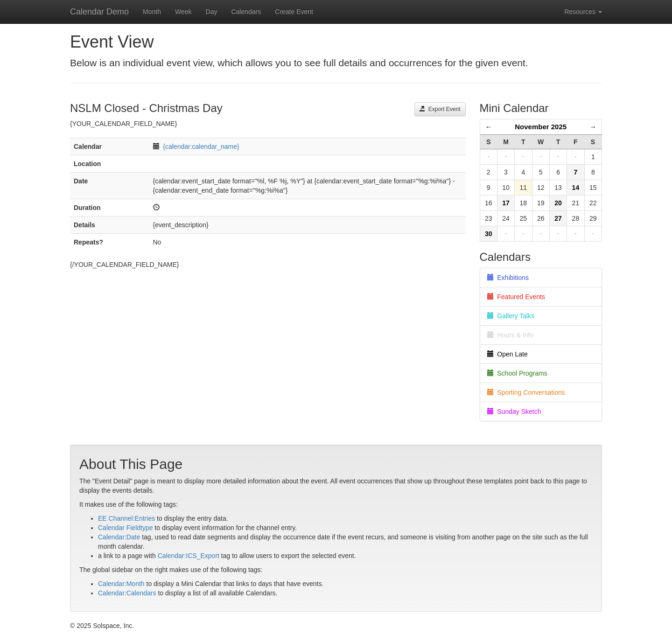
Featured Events (516, 297)
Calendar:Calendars (127, 593)
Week (183, 12)
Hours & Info (511, 335)
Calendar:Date (119, 537)
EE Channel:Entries (126, 518)
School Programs (517, 373)
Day (212, 12)
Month (152, 12)
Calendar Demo (99, 12)
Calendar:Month (121, 584)
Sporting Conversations (526, 392)
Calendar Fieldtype (126, 528)
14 (576, 188)
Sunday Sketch (514, 412)
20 (558, 203)
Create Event (294, 12)
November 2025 (541, 127)
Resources (583, 12)
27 (558, 218)
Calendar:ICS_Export (189, 556)
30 (489, 234)
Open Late (507, 354)
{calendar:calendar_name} (201, 147)
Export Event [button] (440, 109)
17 (506, 203)
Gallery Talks (511, 316)
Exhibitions (508, 278)
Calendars (246, 12)
